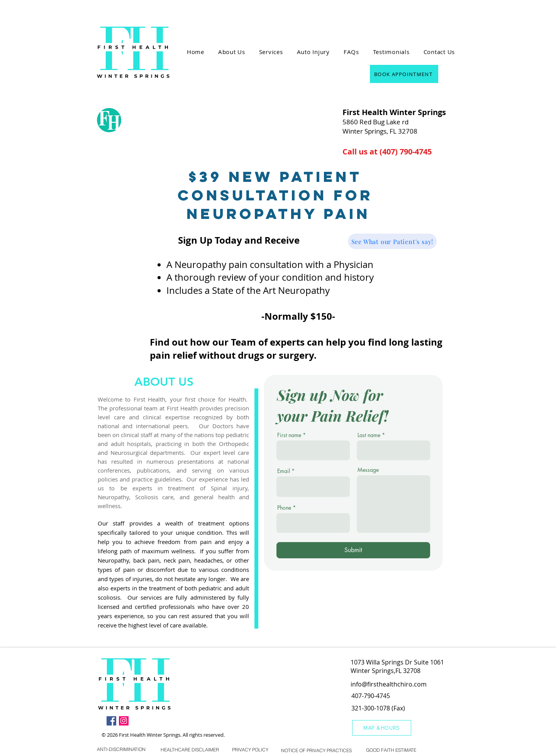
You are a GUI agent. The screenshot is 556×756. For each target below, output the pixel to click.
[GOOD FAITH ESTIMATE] (391, 750)
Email (284, 471)
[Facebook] (111, 721)
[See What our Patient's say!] (392, 241)
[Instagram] (124, 721)
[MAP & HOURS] (382, 728)
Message (368, 470)
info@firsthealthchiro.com (389, 684)
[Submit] (353, 550)
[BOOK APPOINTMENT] (404, 74)
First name (289, 435)
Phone (284, 508)
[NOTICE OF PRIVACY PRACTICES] (316, 751)
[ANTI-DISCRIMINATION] (121, 749)
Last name (369, 435)
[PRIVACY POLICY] (250, 750)
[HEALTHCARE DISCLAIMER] (190, 750)
